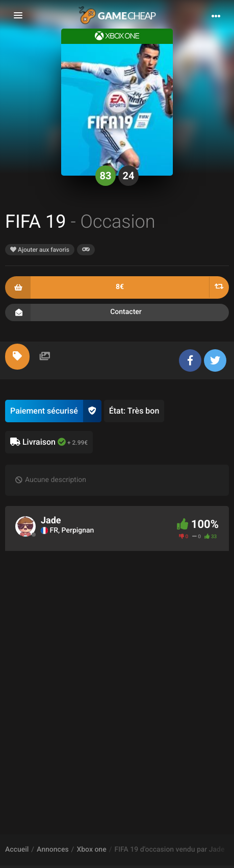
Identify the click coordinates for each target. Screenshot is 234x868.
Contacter (117, 312)
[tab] (17, 357)
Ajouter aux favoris (40, 250)
